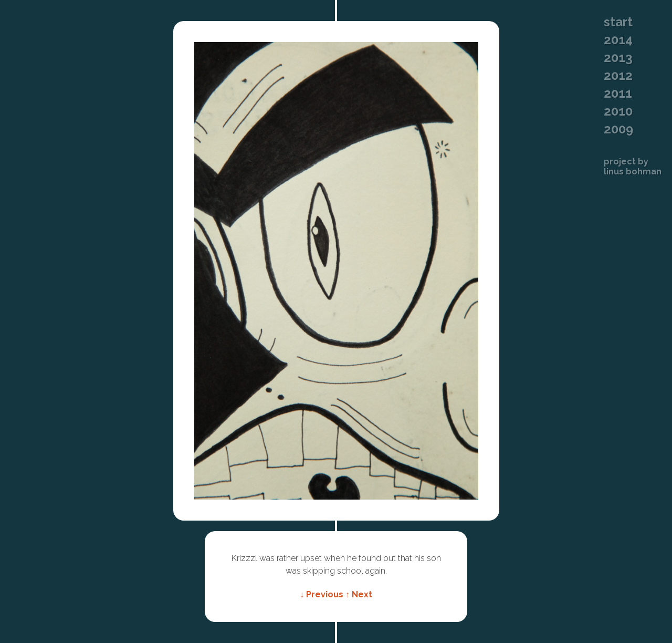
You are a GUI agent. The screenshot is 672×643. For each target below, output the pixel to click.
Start (618, 22)
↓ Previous (322, 594)
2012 (618, 76)
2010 (618, 111)
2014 (618, 40)
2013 (618, 58)
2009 (618, 129)
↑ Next (359, 594)
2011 (618, 94)
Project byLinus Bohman (633, 167)
